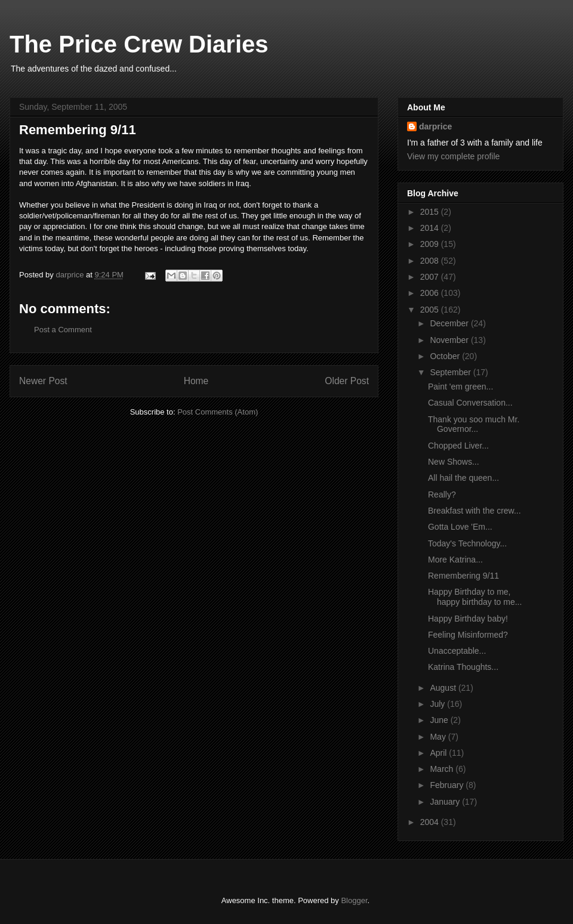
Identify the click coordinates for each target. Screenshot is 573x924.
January (446, 802)
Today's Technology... (467, 543)
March (443, 769)
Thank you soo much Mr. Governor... (474, 424)
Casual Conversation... (470, 403)
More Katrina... (455, 560)
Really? (442, 495)
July (438, 704)
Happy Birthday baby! (468, 619)
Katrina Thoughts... (463, 667)
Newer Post (43, 381)
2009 (431, 244)
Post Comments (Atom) (218, 412)
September (451, 372)
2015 (431, 212)
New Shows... (454, 462)
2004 (431, 822)
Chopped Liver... (458, 446)
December (450, 323)
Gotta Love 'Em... (460, 527)
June (440, 720)
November (450, 340)
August (444, 688)
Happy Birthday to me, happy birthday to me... (475, 597)
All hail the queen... (463, 478)
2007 (431, 277)
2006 (431, 293)
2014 (431, 228)
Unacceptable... (457, 651)
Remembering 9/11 (463, 576)
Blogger (354, 900)
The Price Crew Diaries (139, 44)
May (439, 737)
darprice (435, 126)
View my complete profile (453, 156)
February (448, 785)
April (439, 753)
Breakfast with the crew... (475, 511)
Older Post (347, 381)
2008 (431, 261)
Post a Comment (63, 330)
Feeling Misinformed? (468, 635)
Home (196, 381)
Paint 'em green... (460, 387)
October (446, 356)
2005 (431, 310)
